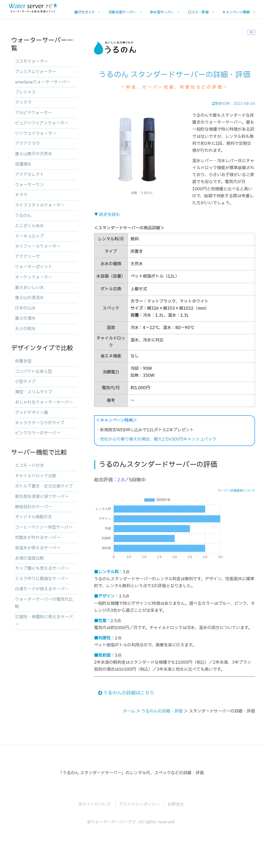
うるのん (23, 216)
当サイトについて (95, 804)
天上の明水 (25, 329)
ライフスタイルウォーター (40, 205)
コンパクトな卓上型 (33, 372)
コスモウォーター (32, 61)
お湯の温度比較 (29, 558)
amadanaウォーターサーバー (43, 82)
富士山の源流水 (29, 298)
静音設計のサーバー (34, 507)
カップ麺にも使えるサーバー (42, 568)
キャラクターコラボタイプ (40, 423)
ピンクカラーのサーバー (38, 433)
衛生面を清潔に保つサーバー (42, 497)
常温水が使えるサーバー (38, 548)
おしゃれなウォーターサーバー (44, 402)
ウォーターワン (29, 185)
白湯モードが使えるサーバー (42, 589)
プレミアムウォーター (36, 72)
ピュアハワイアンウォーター (42, 123)
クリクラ (23, 103)
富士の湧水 (25, 318)
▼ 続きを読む (107, 215)
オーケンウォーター (34, 277)
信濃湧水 (23, 164)
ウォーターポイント (34, 267)
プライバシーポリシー (139, 804)
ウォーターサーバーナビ (113, 822)
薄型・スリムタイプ (34, 392)
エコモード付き (29, 466)
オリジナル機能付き (33, 517)
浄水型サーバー (162, 12)
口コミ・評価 (198, 12)
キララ (21, 195)
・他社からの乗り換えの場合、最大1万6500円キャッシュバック (156, 439)
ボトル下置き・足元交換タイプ (44, 486)
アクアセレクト (29, 175)
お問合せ (176, 804)
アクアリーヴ (27, 257)
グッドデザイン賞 (32, 413)
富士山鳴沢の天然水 (34, 154)
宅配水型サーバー (122, 12)
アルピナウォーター (33, 113)
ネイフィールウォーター (38, 246)
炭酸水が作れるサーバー (38, 538)
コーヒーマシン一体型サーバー (44, 527)
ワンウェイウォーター (36, 134)
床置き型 (23, 361)
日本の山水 (25, 308)
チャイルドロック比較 (36, 476)
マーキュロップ (29, 236)
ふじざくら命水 (29, 226)
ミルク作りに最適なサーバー (42, 579)
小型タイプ (25, 382)
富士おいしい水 (29, 288)
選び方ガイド (84, 12)
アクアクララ (27, 144)
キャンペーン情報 (236, 12)
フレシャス (25, 92)
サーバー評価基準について (236, 491)
